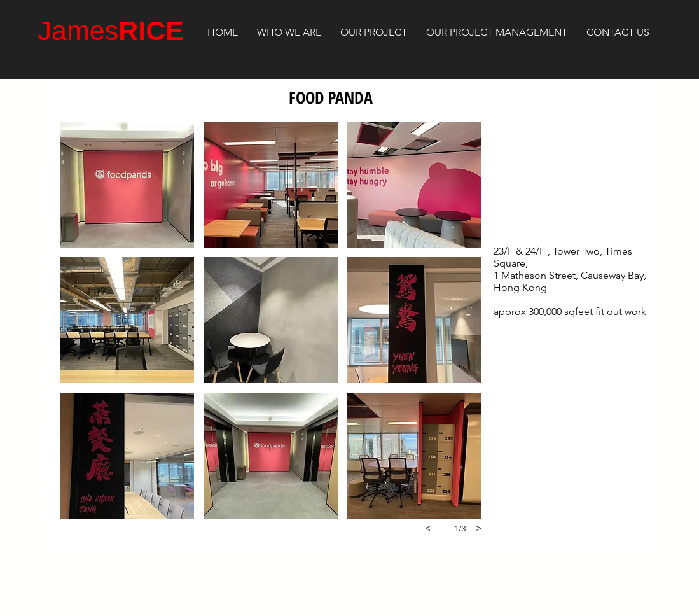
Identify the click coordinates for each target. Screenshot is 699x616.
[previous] (428, 528)
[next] (479, 528)
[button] (127, 185)
